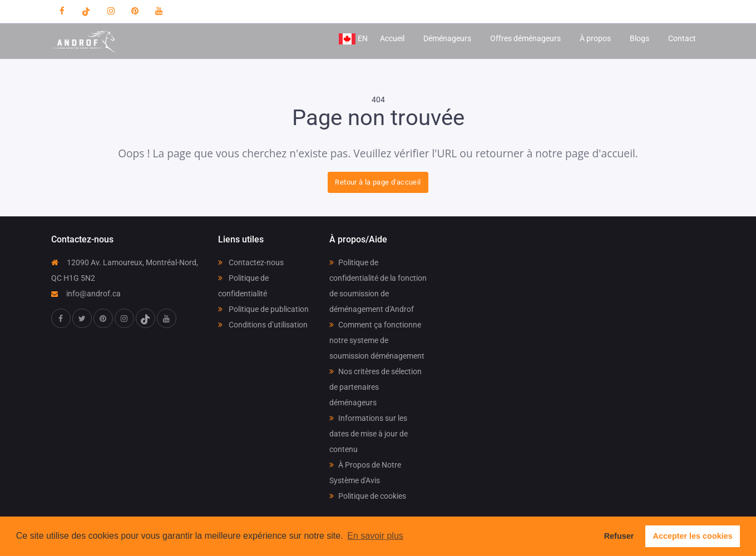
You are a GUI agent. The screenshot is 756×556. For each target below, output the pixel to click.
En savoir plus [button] (375, 536)
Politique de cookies (368, 496)
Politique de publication (263, 309)
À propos (595, 38)
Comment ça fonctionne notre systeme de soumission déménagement (377, 340)
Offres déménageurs (525, 38)
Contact (682, 38)
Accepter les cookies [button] (693, 536)
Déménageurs (447, 38)
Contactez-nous (251, 262)
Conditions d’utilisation (263, 325)
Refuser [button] (619, 536)
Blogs (639, 38)
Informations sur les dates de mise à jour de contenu (369, 434)
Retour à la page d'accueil (378, 182)
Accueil (392, 38)
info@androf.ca (86, 294)
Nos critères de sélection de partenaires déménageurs (375, 387)
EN (353, 39)
